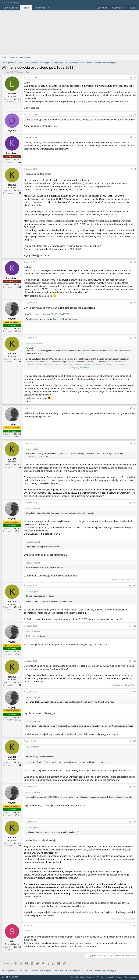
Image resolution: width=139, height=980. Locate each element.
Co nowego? (40, 8)
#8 (135, 408)
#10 (134, 503)
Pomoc (119, 977)
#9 (135, 443)
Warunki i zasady (87, 977)
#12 (134, 626)
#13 (134, 661)
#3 (135, 137)
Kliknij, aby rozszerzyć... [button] (80, 368)
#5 (135, 262)
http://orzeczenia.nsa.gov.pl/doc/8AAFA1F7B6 (47, 314)
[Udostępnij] (131, 78)
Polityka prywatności (106, 977)
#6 (135, 303)
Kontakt (74, 977)
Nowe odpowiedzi (9, 57)
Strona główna (11, 8)
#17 (134, 822)
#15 (134, 741)
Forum (26, 8)
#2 (135, 115)
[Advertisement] (69, 33)
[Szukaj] (131, 8)
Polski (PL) (12, 977)
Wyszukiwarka (25, 57)
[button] (49, 8)
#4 (135, 169)
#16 (134, 787)
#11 (134, 586)
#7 (135, 338)
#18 (134, 925)
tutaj (55, 126)
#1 (135, 78)
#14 (134, 692)
